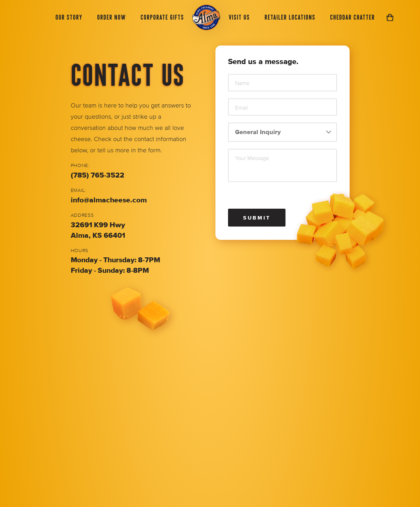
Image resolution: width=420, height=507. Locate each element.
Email (241, 108)
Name (242, 83)
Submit (257, 218)
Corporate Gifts (162, 17)
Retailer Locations (290, 17)
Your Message (252, 158)
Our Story (69, 17)
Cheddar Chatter (352, 17)
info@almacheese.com (109, 200)
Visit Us (239, 17)
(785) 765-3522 (98, 175)
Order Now (111, 17)
